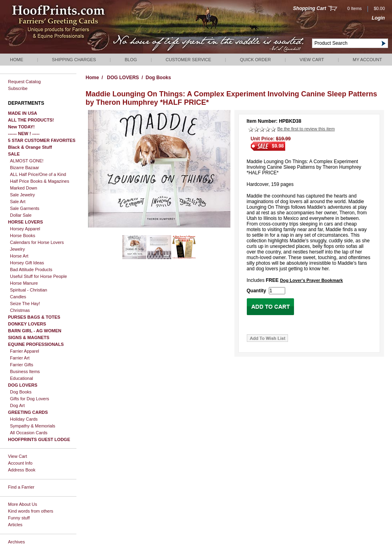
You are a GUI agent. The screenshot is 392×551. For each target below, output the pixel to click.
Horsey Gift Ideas (27, 263)
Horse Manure (24, 283)
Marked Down (24, 188)
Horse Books (23, 236)
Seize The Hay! (25, 303)
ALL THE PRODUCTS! (31, 120)
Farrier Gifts (22, 365)
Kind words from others (31, 511)
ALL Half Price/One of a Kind (38, 174)
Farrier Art (20, 358)
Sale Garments (25, 208)
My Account (367, 60)
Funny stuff (19, 518)
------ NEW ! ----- (24, 134)
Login (378, 18)
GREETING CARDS (28, 412)
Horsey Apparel (25, 229)
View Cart (312, 60)
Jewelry (17, 249)
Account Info (20, 463)
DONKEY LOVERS (27, 324)
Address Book (22, 470)
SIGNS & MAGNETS (29, 337)
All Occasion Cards (29, 433)
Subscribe (18, 88)
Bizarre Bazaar (25, 168)
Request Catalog (24, 82)
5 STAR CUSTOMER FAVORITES (42, 140)
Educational (22, 378)
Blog (131, 60)
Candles (18, 297)
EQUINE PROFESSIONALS (36, 344)
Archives (16, 542)
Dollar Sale (21, 215)
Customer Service (188, 60)
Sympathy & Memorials (33, 426)
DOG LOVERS (23, 385)
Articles (15, 525)
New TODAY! (21, 127)
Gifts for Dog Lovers (30, 399)
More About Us (23, 504)
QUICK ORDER (256, 60)
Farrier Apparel (25, 351)
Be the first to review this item (306, 129)
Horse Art (19, 256)
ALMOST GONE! (27, 161)
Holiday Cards (24, 419)
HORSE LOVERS (25, 222)
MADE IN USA (23, 113)
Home (17, 60)
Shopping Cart (310, 8)
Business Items (25, 371)
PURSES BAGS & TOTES (34, 317)
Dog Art (17, 405)
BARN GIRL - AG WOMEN (35, 331)
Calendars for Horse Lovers (37, 242)
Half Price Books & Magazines (40, 181)
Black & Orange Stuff (30, 147)
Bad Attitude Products (31, 270)
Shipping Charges (74, 60)
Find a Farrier (21, 487)
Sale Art (18, 202)
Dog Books (21, 392)
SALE (14, 154)
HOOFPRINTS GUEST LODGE (39, 439)
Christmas (20, 310)
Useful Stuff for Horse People (38, 276)
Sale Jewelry (22, 195)
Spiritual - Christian (29, 290)
